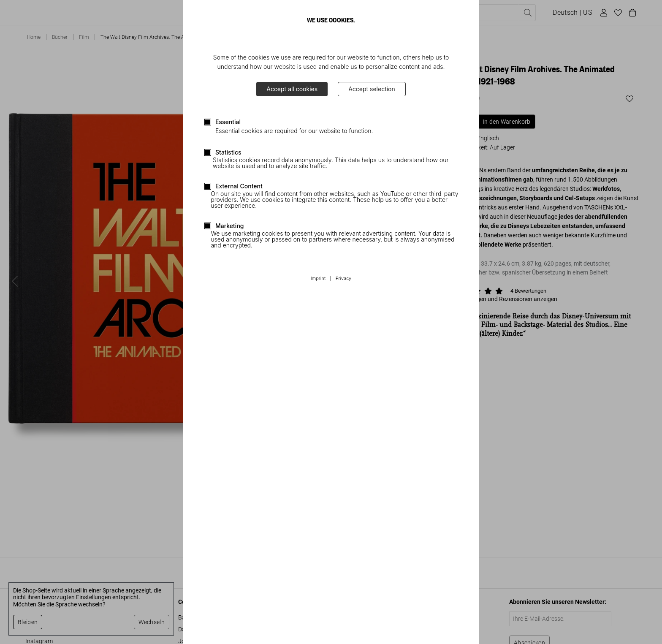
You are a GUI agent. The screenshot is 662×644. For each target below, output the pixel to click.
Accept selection (372, 89)
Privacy (344, 279)
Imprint (318, 279)
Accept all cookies (292, 89)
